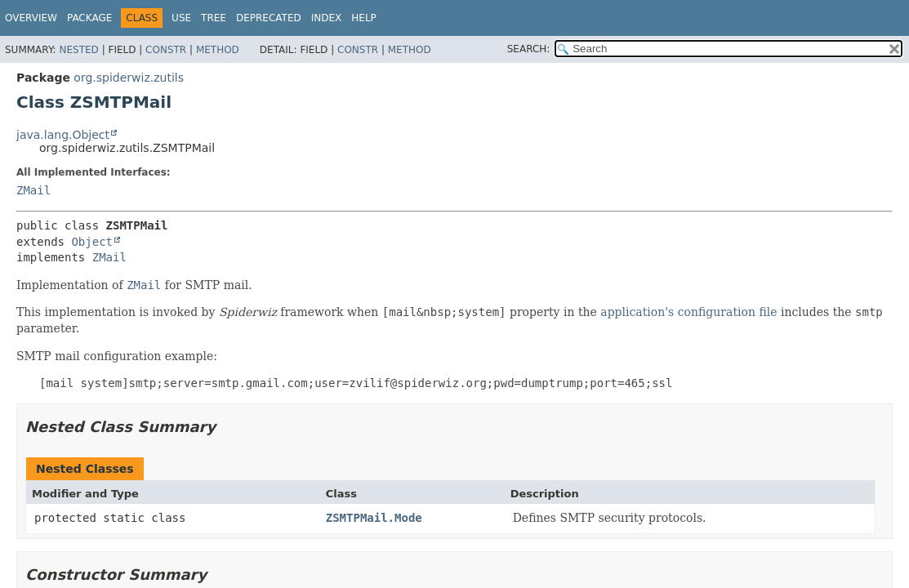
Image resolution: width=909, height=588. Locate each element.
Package (89, 18)
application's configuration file (688, 312)
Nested (78, 50)
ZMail (33, 190)
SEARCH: (529, 49)
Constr (166, 50)
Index (327, 18)
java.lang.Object (63, 135)
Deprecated (269, 18)
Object (92, 242)
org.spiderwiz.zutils (129, 78)
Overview (31, 18)
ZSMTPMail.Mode (374, 518)
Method (218, 50)
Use (181, 18)
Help (364, 18)
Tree (214, 18)
